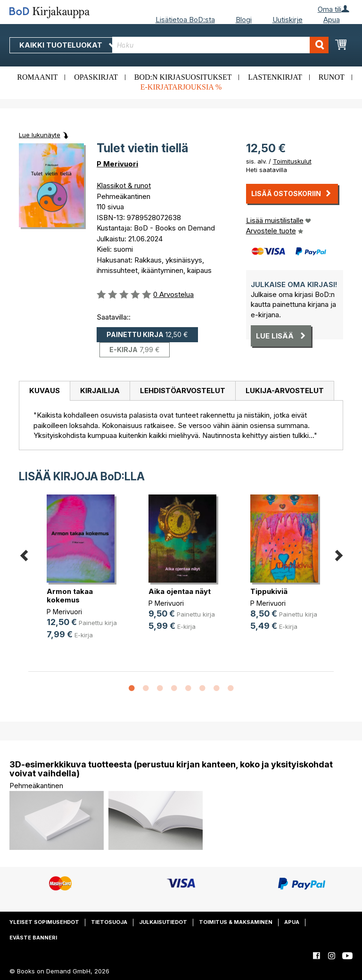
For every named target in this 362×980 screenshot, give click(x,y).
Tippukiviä (269, 591)
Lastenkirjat (275, 77)
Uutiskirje (288, 20)
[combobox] (220, 45)
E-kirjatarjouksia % (181, 87)
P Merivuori (117, 164)
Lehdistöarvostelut (183, 391)
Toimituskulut (292, 161)
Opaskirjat (96, 77)
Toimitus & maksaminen (236, 922)
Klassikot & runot (124, 185)
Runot (332, 77)
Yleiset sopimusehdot (44, 922)
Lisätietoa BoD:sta (185, 20)
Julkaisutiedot (163, 922)
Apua (332, 20)
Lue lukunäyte (40, 135)
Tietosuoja (109, 922)
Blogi (244, 20)
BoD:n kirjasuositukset (183, 77)
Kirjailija (100, 391)
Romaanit (37, 77)
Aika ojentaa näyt (180, 591)
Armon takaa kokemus (70, 596)
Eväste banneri (33, 938)
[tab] (44, 391)
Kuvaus (45, 391)
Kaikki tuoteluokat (67, 45)
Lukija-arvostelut (285, 391)
